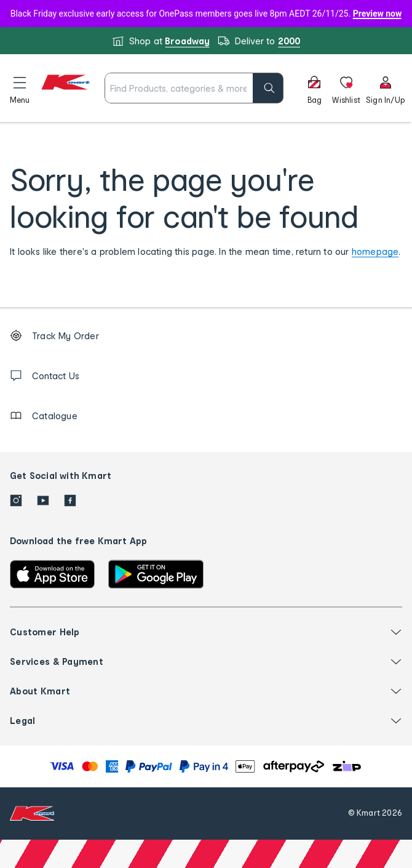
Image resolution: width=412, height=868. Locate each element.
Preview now (378, 14)
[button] (20, 88)
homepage (375, 251)
